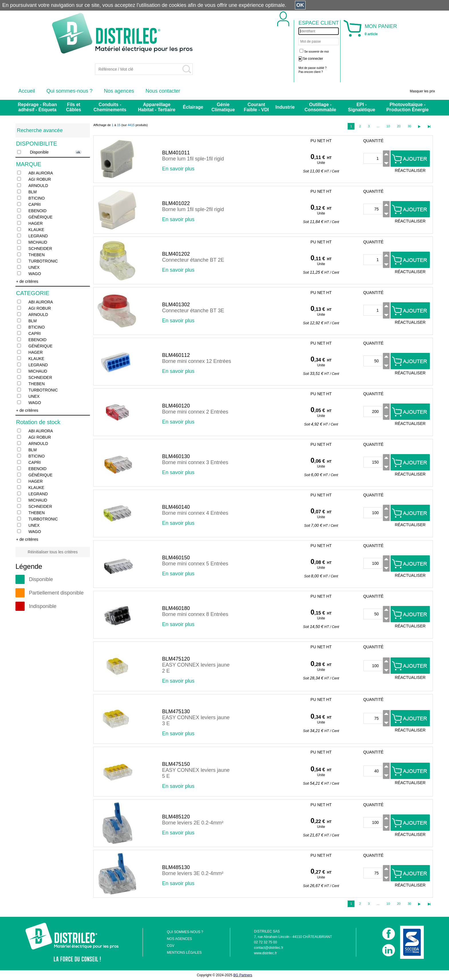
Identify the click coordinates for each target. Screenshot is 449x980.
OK (300, 5)
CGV (171, 946)
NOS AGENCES (179, 939)
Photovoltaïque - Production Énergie (407, 107)
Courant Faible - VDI (256, 107)
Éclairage (193, 107)
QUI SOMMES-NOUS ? (185, 932)
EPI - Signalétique (362, 107)
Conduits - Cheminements (110, 107)
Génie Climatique (223, 107)
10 (388, 126)
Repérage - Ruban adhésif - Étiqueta (37, 107)
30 (409, 126)
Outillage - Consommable (320, 107)
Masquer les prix (422, 91)
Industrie (285, 107)
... (378, 126)
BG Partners (243, 975)
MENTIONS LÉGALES (184, 953)
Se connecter (313, 59)
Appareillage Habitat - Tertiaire (157, 107)
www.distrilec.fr (265, 953)
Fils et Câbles (74, 107)
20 (399, 126)
